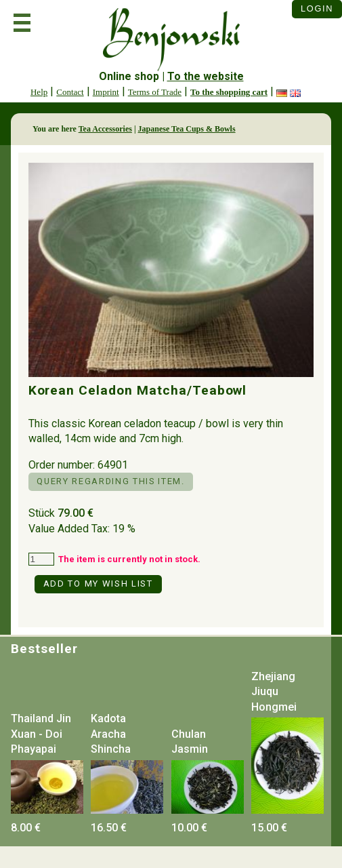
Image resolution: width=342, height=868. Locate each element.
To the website (206, 76)
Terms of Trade (155, 92)
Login (317, 8)
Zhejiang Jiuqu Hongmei (274, 692)
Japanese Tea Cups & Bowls (187, 129)
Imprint (106, 92)
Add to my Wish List (98, 584)
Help (39, 92)
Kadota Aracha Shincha (111, 734)
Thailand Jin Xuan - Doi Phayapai (41, 734)
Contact (70, 92)
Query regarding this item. (110, 481)
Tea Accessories (105, 129)
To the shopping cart (229, 92)
